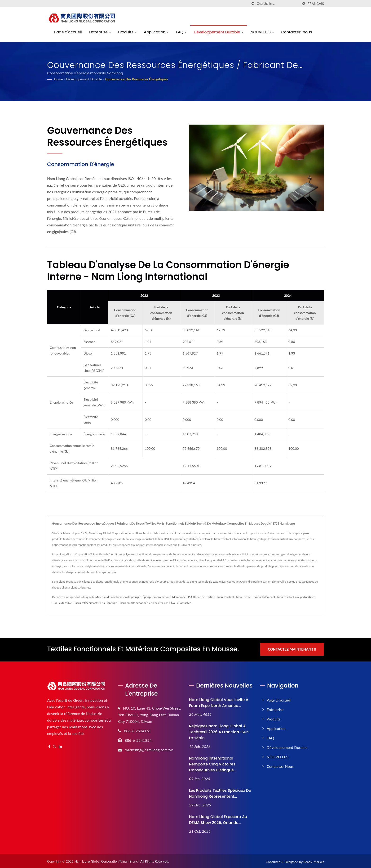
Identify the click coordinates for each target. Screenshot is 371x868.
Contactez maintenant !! (292, 649)
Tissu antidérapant (264, 597)
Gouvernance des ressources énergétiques (137, 79)
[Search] (278, 4)
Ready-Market (314, 861)
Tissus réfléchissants (86, 603)
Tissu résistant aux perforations (296, 597)
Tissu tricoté (243, 597)
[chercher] (253, 4)
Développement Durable (219, 32)
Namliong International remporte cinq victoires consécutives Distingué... (213, 763)
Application (156, 32)
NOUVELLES (262, 32)
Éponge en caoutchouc (157, 597)
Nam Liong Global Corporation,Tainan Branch (107, 860)
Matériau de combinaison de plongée (118, 597)
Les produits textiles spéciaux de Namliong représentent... (220, 792)
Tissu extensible (62, 603)
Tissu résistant (225, 597)
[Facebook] (49, 746)
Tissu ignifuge (108, 603)
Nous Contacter (181, 603)
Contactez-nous (296, 32)
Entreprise (100, 32)
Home (58, 79)
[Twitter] (55, 746)
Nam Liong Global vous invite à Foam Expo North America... (219, 702)
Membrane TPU (182, 597)
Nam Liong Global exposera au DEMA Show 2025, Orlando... (218, 819)
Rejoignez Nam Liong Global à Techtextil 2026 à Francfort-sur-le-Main (219, 731)
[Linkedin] (60, 746)
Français (316, 4)
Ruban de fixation (204, 597)
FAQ (181, 32)
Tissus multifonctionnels (133, 603)
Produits (127, 32)
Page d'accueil (68, 32)
